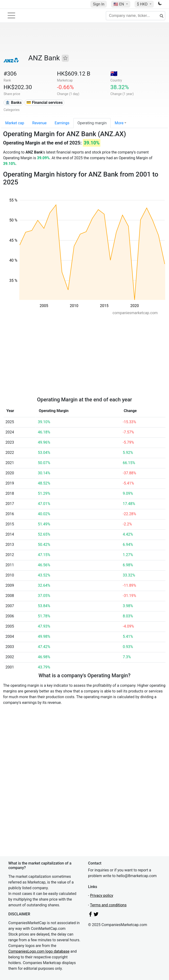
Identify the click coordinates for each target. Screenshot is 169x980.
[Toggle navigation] (11, 15)
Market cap (15, 123)
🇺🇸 (119, 4)
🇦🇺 (114, 74)
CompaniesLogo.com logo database (39, 951)
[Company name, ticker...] (136, 16)
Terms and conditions (108, 905)
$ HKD (143, 4)
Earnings (62, 123)
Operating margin (92, 123)
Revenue (40, 123)
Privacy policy (102, 896)
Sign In (99, 4)
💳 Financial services (45, 103)
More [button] (119, 123)
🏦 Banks (13, 103)
